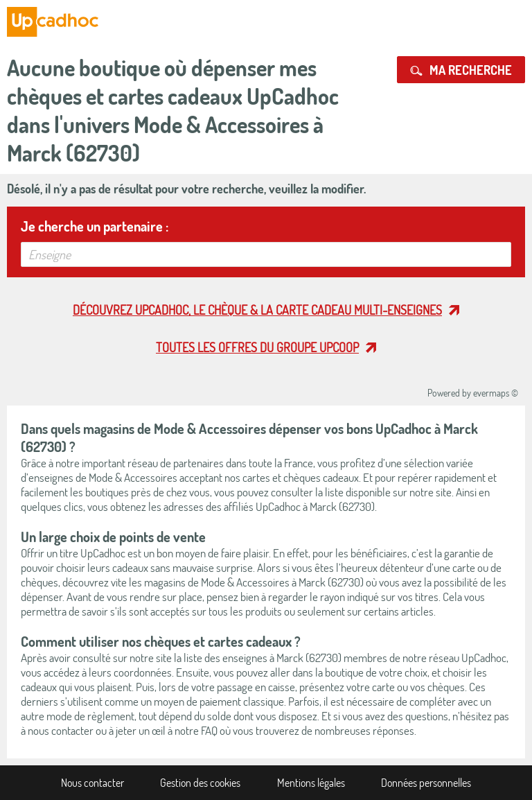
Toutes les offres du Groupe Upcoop (257, 347)
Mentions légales (311, 783)
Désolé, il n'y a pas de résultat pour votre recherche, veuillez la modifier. (186, 189)
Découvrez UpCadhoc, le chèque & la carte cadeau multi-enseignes (257, 310)
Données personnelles (426, 783)
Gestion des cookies (200, 783)
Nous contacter (92, 783)
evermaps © (496, 393)
